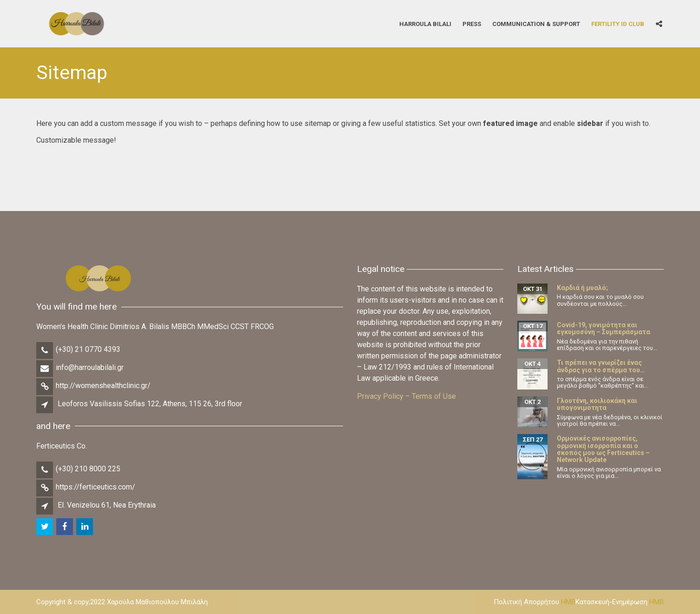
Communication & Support (536, 23)
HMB (568, 602)
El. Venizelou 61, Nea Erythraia (107, 505)
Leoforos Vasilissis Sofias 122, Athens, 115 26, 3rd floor (150, 404)
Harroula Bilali (425, 23)
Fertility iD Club (618, 23)
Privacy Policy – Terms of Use (406, 396)
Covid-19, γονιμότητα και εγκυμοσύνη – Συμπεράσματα (604, 328)
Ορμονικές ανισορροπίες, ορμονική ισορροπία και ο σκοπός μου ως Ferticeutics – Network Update (603, 449)
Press (472, 23)
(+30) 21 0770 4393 (88, 349)
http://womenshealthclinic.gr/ (103, 386)
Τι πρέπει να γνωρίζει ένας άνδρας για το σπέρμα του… (601, 366)
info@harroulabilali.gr (90, 367)
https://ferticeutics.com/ (96, 487)
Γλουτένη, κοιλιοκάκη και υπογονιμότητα (597, 404)
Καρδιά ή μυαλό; (582, 288)
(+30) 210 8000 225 (88, 469)
